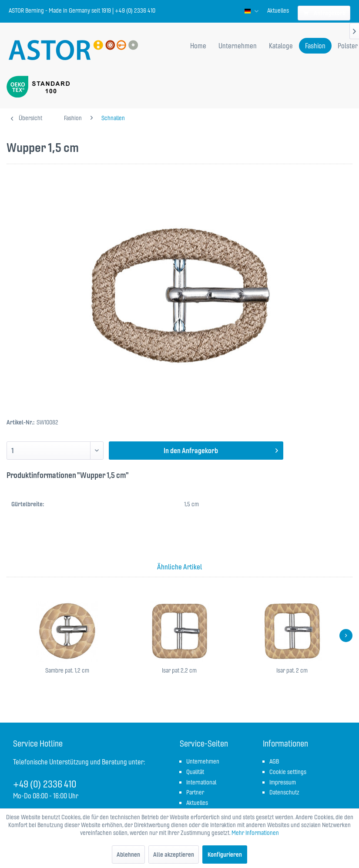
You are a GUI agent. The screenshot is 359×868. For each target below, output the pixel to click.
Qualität (195, 772)
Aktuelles (278, 10)
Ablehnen (128, 855)
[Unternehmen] (238, 46)
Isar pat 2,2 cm (179, 670)
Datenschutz (284, 792)
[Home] (198, 46)
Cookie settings (288, 772)
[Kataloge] (281, 46)
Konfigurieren (225, 855)
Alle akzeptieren (174, 855)
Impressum (283, 782)
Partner (195, 792)
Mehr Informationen (255, 833)
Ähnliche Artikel (179, 567)
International (201, 782)
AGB (274, 761)
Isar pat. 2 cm (292, 670)
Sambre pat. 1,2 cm (67, 670)
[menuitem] (278, 10)
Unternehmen (203, 761)
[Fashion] (315, 46)
